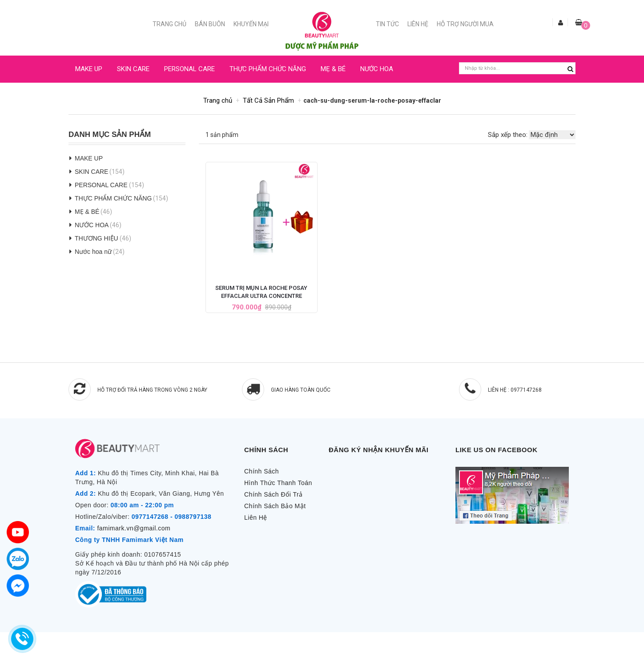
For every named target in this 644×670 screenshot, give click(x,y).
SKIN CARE (133, 69)
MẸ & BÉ (333, 69)
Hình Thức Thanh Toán (278, 483)
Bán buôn (210, 24)
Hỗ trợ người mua (465, 24)
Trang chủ (169, 24)
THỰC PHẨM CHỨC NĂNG (268, 69)
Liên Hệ (418, 24)
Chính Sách (262, 471)
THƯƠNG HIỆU (97, 238)
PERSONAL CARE (189, 69)
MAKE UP (89, 69)
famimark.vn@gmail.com (134, 528)
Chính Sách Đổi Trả (274, 494)
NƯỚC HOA (377, 69)
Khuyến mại (251, 24)
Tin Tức (387, 24)
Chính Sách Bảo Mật (275, 506)
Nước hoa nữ (93, 252)
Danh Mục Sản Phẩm (110, 135)
